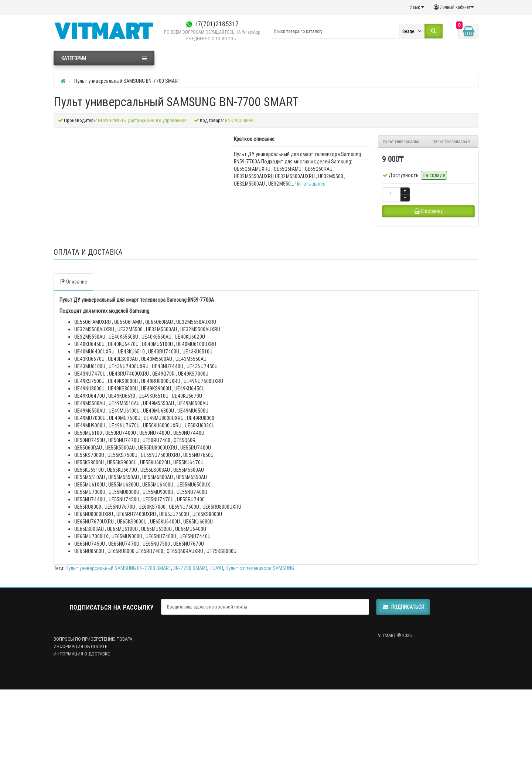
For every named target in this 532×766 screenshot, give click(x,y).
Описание (73, 351)
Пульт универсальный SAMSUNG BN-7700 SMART (118, 637)
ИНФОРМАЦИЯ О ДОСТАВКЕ (82, 723)
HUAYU (216, 637)
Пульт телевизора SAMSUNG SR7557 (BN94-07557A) (456, 141)
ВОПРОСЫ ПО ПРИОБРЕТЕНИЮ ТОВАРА (93, 708)
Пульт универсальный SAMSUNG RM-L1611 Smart (406, 141)
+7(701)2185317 (212, 24)
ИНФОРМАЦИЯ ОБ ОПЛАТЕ (80, 716)
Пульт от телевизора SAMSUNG (260, 637)
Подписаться (403, 676)
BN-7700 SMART (190, 637)
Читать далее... (312, 184)
